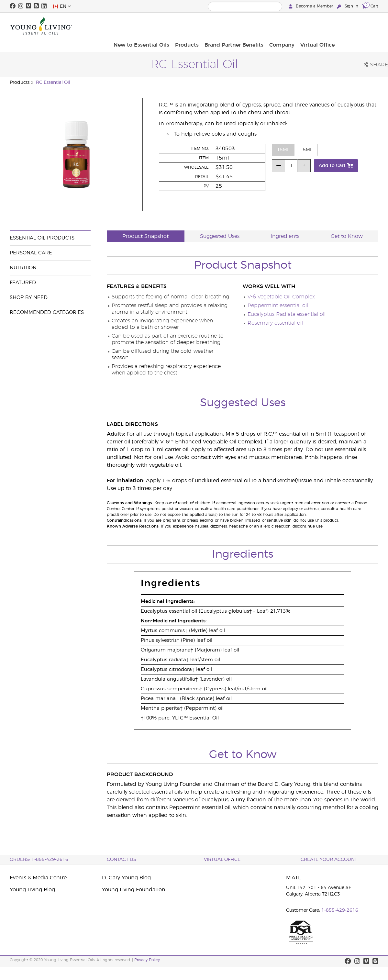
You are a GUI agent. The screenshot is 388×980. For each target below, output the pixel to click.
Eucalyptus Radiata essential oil (287, 314)
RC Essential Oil (53, 83)
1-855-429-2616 (340, 910)
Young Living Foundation (134, 890)
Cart (370, 6)
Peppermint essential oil (278, 306)
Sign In (348, 6)
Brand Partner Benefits (280, 26)
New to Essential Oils (191, 26)
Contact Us (122, 860)
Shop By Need (29, 298)
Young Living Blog (32, 890)
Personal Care (31, 253)
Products (234, 26)
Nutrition (23, 268)
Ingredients (285, 236)
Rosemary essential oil (275, 323)
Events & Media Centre (38, 878)
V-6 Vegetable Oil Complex (281, 297)
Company (326, 26)
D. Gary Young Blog (126, 878)
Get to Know (347, 236)
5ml (308, 150)
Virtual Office (359, 26)
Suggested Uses (220, 236)
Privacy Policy (147, 960)
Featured (23, 283)
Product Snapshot (145, 236)
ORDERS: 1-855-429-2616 (39, 860)
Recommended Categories (47, 312)
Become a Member (311, 6)
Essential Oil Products (42, 238)
